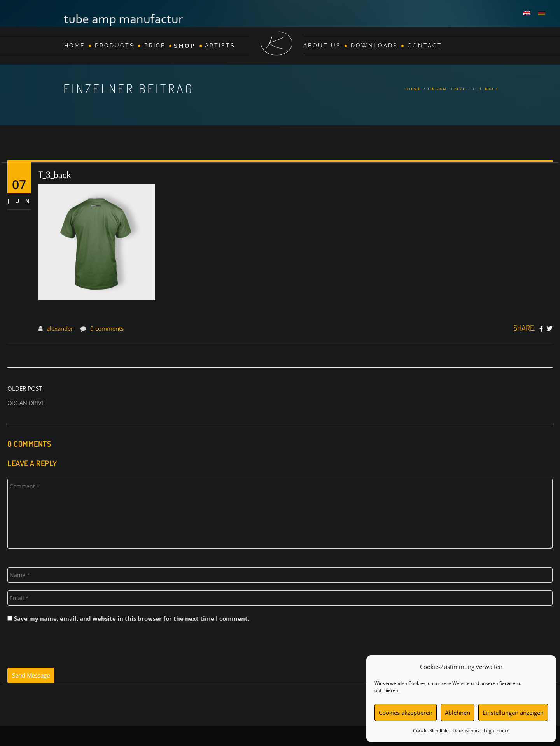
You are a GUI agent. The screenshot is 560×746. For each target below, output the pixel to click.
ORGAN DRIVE (447, 89)
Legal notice (497, 731)
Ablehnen (458, 713)
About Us (322, 46)
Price (155, 46)
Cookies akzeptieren (406, 713)
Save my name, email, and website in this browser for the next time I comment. (132, 618)
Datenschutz (466, 731)
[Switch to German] (542, 12)
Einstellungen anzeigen (513, 713)
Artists (220, 46)
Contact (425, 46)
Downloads (374, 46)
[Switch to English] (527, 12)
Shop (185, 46)
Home (75, 46)
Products (115, 46)
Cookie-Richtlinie (431, 731)
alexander (60, 328)
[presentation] (66, 649)
